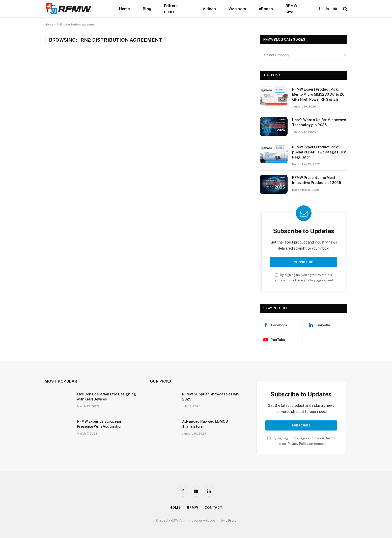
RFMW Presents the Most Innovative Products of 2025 (317, 180)
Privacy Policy (305, 280)
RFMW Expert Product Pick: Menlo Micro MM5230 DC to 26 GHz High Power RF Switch (318, 94)
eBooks (266, 9)
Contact (213, 508)
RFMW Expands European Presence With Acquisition (100, 424)
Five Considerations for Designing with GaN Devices (107, 397)
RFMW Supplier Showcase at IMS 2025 (211, 397)
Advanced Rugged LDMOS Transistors (205, 424)
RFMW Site (292, 9)
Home (125, 9)
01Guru (231, 520)
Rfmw (193, 508)
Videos (209, 9)
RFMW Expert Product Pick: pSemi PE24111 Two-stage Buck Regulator (319, 152)
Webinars (237, 9)
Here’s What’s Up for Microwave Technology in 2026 (319, 122)
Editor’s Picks (171, 9)
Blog (147, 9)
